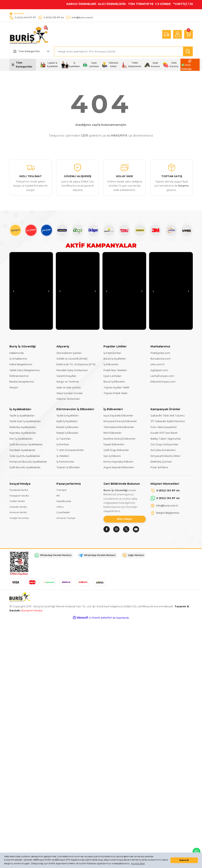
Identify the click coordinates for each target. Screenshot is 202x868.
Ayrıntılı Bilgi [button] (138, 863)
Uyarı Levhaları (112, 376)
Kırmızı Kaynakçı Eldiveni (118, 462)
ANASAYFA (119, 136)
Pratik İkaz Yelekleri (115, 370)
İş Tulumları (64, 439)
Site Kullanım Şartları (69, 353)
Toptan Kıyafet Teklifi (116, 388)
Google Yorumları (20, 519)
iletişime (183, 186)
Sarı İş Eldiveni (112, 456)
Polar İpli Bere (159, 468)
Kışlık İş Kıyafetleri (67, 421)
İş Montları (63, 445)
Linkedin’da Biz (19, 508)
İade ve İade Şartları (69, 388)
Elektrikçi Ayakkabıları (23, 427)
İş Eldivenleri (111, 365)
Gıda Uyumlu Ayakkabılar (25, 456)
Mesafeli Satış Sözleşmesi (72, 370)
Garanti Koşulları (66, 376)
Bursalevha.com (161, 359)
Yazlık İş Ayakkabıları (22, 416)
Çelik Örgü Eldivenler (116, 450)
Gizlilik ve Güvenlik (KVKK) (72, 359)
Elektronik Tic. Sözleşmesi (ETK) (76, 365)
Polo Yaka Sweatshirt (164, 427)
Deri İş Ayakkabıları (21, 439)
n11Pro (60, 508)
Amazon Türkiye (67, 519)
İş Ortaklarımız (18, 359)
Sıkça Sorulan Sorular (70, 393)
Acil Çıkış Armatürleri (163, 450)
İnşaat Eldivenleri (114, 445)
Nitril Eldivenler (112, 433)
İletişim (14, 388)
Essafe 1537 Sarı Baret (164, 433)
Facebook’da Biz (20, 490)
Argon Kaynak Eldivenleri (119, 468)
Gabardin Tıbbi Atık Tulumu (168, 416)
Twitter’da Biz (18, 502)
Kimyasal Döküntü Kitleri (165, 456)
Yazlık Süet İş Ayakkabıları (25, 421)
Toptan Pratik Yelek (115, 393)
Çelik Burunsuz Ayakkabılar (26, 445)
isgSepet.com (159, 370)
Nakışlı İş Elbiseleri (67, 433)
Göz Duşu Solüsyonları (164, 445)
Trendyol (62, 490)
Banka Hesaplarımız (22, 382)
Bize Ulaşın (125, 520)
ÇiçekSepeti (64, 513)
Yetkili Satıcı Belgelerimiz (25, 370)
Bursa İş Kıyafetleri (115, 359)
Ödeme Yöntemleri (68, 399)
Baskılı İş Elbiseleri (67, 427)
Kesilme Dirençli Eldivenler (120, 439)
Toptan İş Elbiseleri (68, 468)
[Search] (123, 52)
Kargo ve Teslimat (68, 382)
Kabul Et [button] (184, 860)
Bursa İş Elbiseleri (114, 382)
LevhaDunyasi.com (162, 376)
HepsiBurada (64, 502)
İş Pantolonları (112, 353)
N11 (58, 496)
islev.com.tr (158, 365)
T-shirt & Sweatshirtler (70, 450)
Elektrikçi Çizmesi (161, 462)
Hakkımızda (17, 353)
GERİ (85, 136)
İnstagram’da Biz (20, 496)
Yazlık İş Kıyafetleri (67, 416)
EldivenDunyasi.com (163, 382)
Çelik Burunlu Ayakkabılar (25, 468)
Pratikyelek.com (160, 353)
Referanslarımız (19, 376)
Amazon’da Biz (19, 513)
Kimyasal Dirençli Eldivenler (120, 421)
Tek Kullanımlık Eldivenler (119, 427)
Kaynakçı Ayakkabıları (23, 433)
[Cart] (188, 35)
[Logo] (29, 34)
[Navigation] (23, 65)
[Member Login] (178, 35)
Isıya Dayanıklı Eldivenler (118, 416)
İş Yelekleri (63, 456)
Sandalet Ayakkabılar (22, 450)
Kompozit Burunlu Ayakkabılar (28, 462)
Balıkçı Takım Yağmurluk (166, 439)
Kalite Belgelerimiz (21, 365)
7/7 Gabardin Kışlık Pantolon (168, 421)
